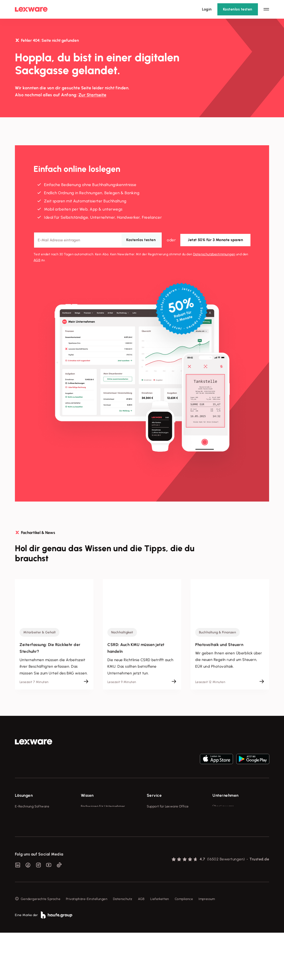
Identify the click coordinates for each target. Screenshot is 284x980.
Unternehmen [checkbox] (226, 795)
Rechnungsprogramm (31, 815)
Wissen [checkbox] (87, 795)
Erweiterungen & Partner (34, 858)
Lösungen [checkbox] (24, 795)
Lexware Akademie (96, 824)
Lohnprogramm (27, 832)
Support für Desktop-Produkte (170, 850)
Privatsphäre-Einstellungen (87, 946)
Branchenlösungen (29, 850)
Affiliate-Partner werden (166, 841)
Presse (217, 815)
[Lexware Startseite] (31, 9)
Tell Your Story (92, 832)
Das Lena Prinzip (93, 841)
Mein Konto (155, 867)
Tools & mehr (91, 815)
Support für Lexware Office (168, 806)
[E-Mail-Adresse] (98, 240)
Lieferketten (160, 946)
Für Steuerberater (161, 824)
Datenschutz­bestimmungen (214, 254)
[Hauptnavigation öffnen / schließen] (266, 9)
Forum (151, 858)
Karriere (219, 832)
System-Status (158, 815)
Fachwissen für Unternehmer (103, 806)
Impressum (207, 946)
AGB (37, 260)
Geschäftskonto (27, 841)
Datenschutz (123, 946)
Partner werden (159, 832)
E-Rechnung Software (32, 806)
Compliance (184, 946)
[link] (34, 742)
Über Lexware (223, 806)
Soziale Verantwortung (230, 824)
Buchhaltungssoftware (32, 824)
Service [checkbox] (154, 795)
